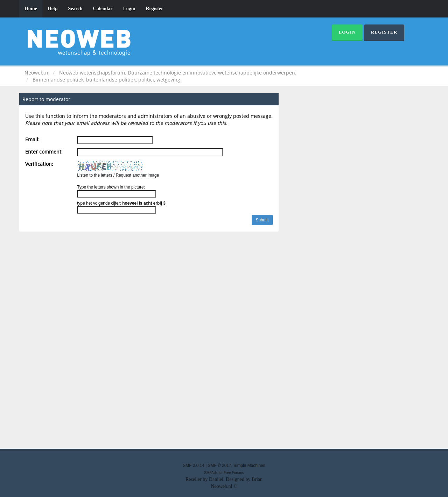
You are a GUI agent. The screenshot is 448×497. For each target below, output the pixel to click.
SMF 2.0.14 (193, 466)
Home (31, 9)
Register (155, 9)
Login (129, 9)
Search (75, 9)
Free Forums (234, 473)
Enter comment (43, 152)
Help (53, 9)
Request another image (138, 175)
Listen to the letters (94, 175)
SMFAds (211, 473)
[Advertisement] (224, 342)
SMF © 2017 (220, 466)
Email (32, 139)
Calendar (103, 9)
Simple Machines (249, 466)
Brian (257, 479)
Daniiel (216, 479)
